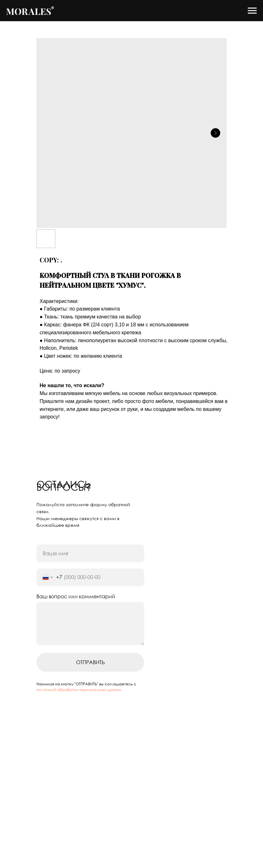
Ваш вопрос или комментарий (76, 596)
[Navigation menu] (252, 11)
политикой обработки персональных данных (79, 690)
